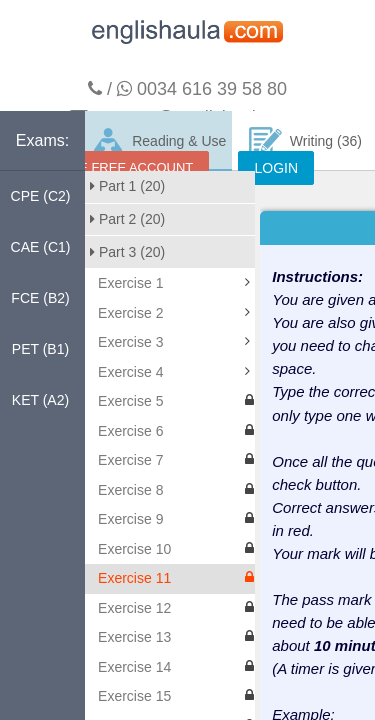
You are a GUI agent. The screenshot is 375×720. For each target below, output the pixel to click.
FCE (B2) (40, 298)
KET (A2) (40, 400)
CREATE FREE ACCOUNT (114, 167)
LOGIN (276, 168)
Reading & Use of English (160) (159, 149)
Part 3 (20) (127, 252)
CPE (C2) (41, 196)
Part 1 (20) (127, 186)
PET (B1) (40, 349)
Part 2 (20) (127, 219)
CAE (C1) (41, 247)
